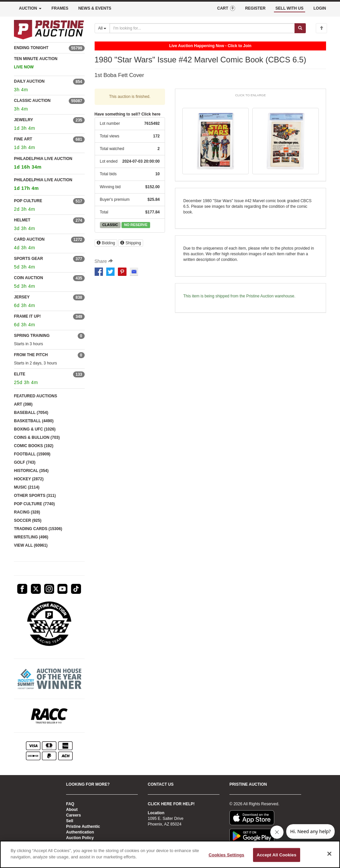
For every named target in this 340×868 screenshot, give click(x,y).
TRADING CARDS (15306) (38, 529)
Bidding (106, 243)
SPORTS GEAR (28, 259)
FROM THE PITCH (31, 355)
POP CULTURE (28, 201)
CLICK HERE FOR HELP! (171, 804)
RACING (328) (27, 512)
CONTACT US (161, 784)
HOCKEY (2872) (29, 479)
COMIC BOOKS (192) (34, 446)
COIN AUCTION (29, 278)
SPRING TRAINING (32, 336)
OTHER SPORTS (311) (35, 496)
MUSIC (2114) (27, 487)
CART (226, 8)
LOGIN (320, 8)
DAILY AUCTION (29, 81)
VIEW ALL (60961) (31, 545)
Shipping (131, 243)
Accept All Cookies (277, 855)
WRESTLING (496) (31, 537)
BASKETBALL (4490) (34, 421)
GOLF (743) (25, 462)
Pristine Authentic (83, 827)
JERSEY (22, 297)
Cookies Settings (226, 855)
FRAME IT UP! (27, 316)
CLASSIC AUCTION (32, 101)
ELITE (20, 374)
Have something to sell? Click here (128, 114)
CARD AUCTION (29, 239)
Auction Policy (80, 838)
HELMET (22, 220)
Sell (70, 821)
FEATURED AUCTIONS (36, 396)
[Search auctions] (202, 28)
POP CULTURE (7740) (34, 504)
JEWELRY (24, 120)
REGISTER (255, 8)
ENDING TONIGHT (31, 48)
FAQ (70, 804)
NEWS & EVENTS (95, 8)
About (72, 810)
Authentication (80, 832)
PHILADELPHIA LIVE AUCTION (49, 164)
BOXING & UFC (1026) (35, 429)
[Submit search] (300, 28)
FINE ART (23, 139)
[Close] (329, 854)
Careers (74, 815)
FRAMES (60, 8)
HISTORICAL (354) (31, 471)
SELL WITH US (290, 8)
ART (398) (23, 404)
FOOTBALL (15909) (32, 454)
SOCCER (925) (28, 520)
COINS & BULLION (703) (37, 437)
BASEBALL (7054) (31, 413)
